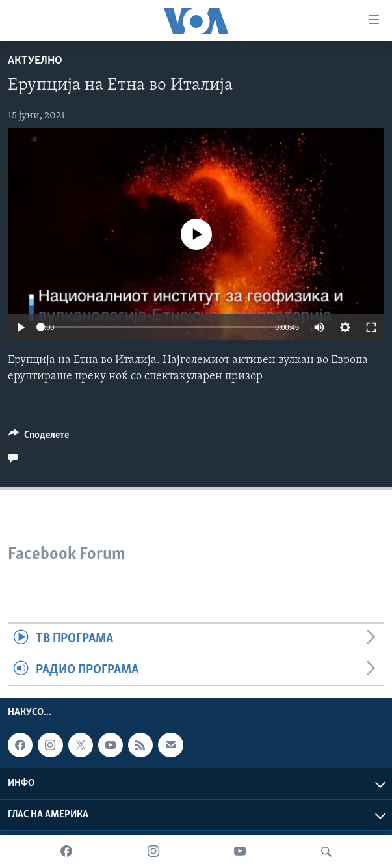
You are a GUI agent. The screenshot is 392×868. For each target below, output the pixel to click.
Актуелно (35, 61)
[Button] (39, 438)
